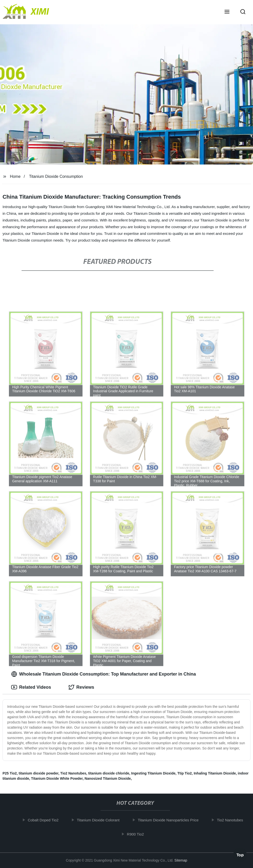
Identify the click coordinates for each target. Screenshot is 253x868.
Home (15, 176)
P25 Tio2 (10, 773)
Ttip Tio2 (185, 773)
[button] (227, 12)
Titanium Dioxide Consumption (56, 176)
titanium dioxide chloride (109, 773)
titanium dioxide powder (38, 773)
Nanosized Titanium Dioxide (108, 778)
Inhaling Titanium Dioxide (215, 773)
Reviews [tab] (81, 687)
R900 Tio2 (138, 834)
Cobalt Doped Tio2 (46, 820)
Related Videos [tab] (31, 687)
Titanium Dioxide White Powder (57, 778)
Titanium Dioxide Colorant (101, 820)
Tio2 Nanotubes (73, 773)
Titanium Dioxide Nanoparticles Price (171, 820)
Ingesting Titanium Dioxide (153, 773)
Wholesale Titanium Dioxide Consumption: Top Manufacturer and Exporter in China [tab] (103, 674)
